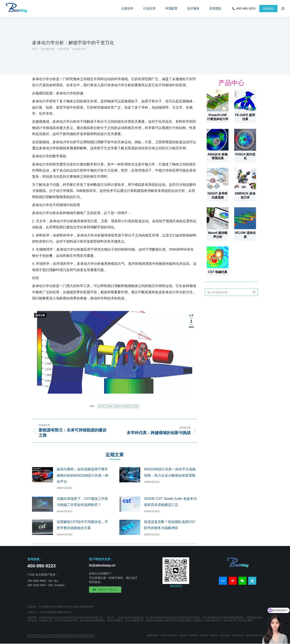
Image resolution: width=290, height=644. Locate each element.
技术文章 (40, 315)
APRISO (194, 635)
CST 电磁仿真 (217, 272)
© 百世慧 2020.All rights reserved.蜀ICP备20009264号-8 (61, 635)
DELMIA (183, 635)
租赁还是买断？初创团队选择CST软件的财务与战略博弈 (170, 525)
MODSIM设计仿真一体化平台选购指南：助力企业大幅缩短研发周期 (170, 472)
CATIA (164, 635)
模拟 (117, 406)
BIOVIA (214, 635)
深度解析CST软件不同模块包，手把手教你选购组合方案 (82, 525)
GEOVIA (204, 635)
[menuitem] (127, 9)
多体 (110, 406)
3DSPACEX (238, 635)
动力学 (102, 406)
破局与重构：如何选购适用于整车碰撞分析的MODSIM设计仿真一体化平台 (83, 475)
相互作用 (127, 406)
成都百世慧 (153, 635)
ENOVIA (173, 635)
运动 (136, 406)
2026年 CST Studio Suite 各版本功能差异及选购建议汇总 (170, 502)
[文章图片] (43, 475)
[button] (105, 590)
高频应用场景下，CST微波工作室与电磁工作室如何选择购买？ (82, 502)
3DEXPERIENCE (254, 635)
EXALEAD (225, 635)
